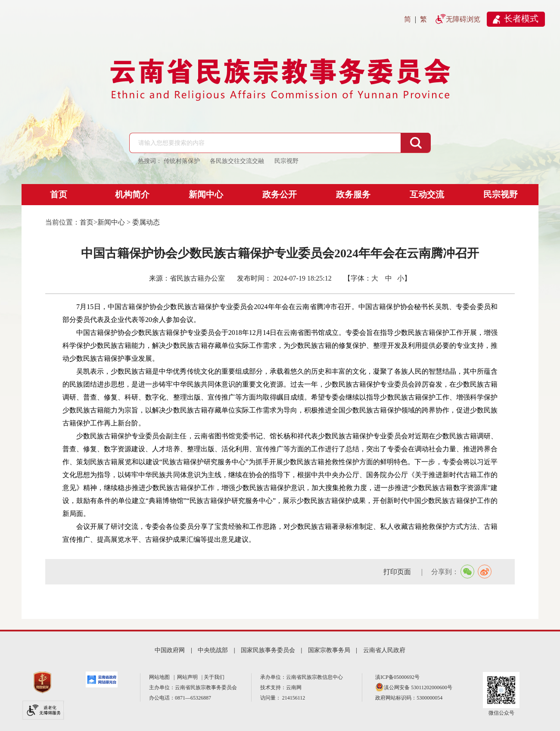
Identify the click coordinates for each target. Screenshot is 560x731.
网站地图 (161, 677)
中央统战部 (213, 650)
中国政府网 (170, 650)
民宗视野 (501, 194)
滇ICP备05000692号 (397, 677)
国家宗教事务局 (329, 650)
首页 (59, 194)
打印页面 (398, 572)
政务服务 (353, 194)
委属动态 (146, 222)
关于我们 (214, 677)
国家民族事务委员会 (268, 650)
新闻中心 (206, 194)
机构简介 (132, 194)
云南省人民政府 (384, 650)
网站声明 (189, 677)
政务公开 (280, 194)
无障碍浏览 (463, 19)
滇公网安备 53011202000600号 (418, 687)
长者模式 (521, 19)
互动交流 (427, 194)
